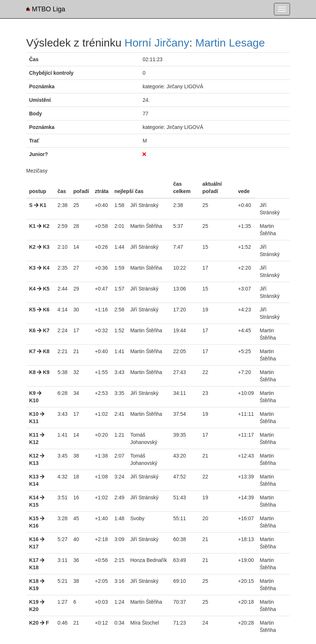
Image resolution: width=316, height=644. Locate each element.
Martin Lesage (230, 43)
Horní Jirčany (157, 43)
